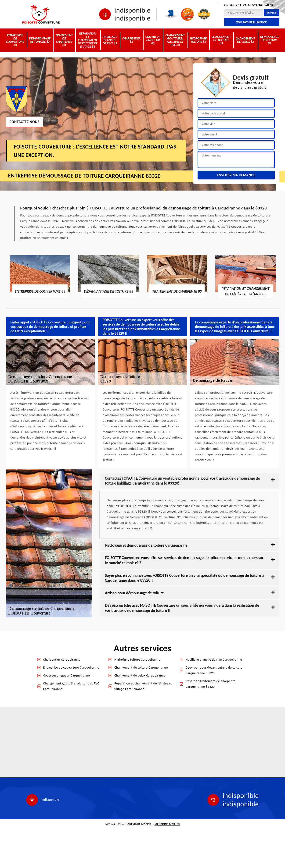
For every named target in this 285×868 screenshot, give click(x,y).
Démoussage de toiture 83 (269, 40)
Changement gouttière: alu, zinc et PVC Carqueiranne (71, 686)
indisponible (132, 10)
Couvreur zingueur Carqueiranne (67, 675)
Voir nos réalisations (252, 22)
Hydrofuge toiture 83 (198, 40)
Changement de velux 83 (245, 40)
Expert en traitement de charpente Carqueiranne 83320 (211, 684)
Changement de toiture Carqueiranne (141, 668)
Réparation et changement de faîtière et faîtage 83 (88, 40)
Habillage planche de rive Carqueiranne (214, 660)
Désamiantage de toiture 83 (40, 40)
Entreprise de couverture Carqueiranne (71, 668)
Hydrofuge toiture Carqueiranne (137, 660)
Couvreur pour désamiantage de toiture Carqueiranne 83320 (214, 670)
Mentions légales (167, 824)
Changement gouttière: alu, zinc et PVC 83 (175, 40)
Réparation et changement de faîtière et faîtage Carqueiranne (143, 686)
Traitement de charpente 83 (64, 40)
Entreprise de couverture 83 (15, 40)
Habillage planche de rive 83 (110, 40)
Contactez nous (25, 122)
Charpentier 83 (131, 40)
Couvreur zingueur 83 (153, 40)
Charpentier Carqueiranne (62, 660)
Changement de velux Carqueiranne (140, 675)
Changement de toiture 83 (221, 40)
